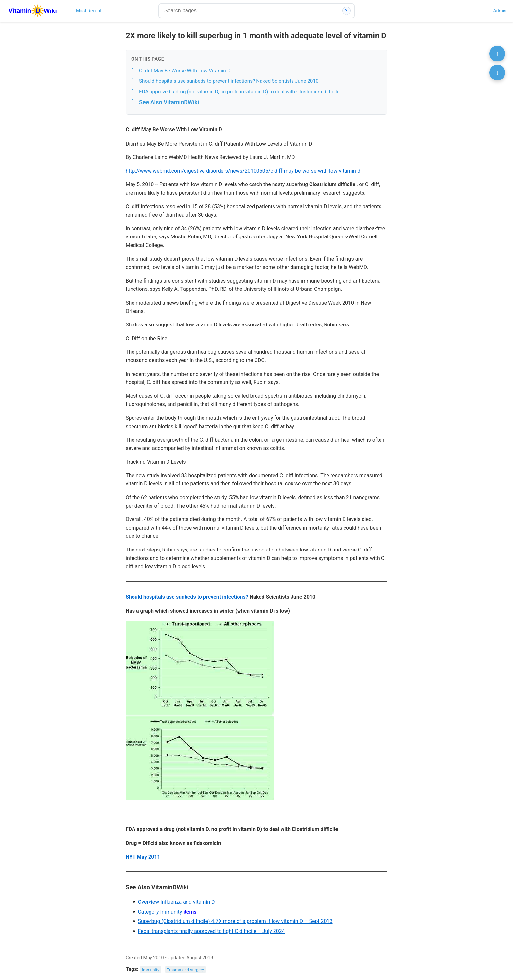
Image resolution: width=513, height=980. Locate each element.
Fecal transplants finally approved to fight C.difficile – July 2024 (211, 931)
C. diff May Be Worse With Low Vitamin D (185, 71)
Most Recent (89, 11)
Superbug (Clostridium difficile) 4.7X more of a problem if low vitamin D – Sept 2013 (235, 921)
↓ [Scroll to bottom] (497, 73)
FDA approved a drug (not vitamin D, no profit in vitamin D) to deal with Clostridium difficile (239, 92)
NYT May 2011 (143, 857)
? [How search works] (347, 11)
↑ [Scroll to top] (497, 54)
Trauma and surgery (185, 969)
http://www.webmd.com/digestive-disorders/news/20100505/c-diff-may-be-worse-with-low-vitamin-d (243, 171)
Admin (500, 11)
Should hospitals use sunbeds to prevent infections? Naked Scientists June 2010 (229, 81)
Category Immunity (160, 912)
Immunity (151, 969)
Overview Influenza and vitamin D (176, 902)
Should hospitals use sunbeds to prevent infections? (187, 597)
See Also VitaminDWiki (169, 102)
